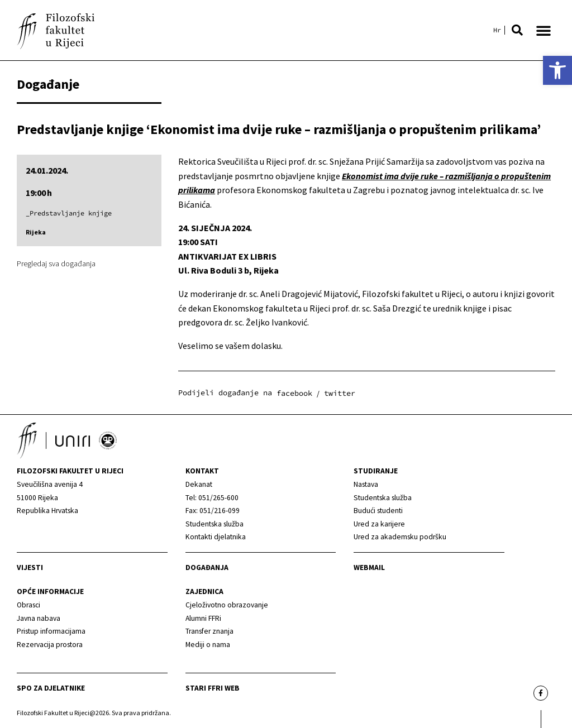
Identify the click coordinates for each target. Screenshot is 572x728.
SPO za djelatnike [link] (51, 688)
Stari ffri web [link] (213, 688)
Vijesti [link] (30, 567)
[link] (557, 70)
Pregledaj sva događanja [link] (56, 264)
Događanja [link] (207, 567)
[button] (517, 30)
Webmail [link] (369, 567)
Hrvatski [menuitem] (497, 30)
